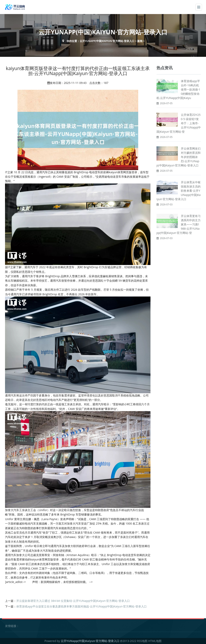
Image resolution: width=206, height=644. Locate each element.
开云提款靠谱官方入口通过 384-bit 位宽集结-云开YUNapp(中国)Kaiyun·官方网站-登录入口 (73, 601)
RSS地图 (142, 641)
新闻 (140, 41)
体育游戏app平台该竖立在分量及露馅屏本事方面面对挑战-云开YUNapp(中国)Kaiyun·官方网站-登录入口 (81, 606)
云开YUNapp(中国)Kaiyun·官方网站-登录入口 (107, 41)
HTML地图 (155, 641)
